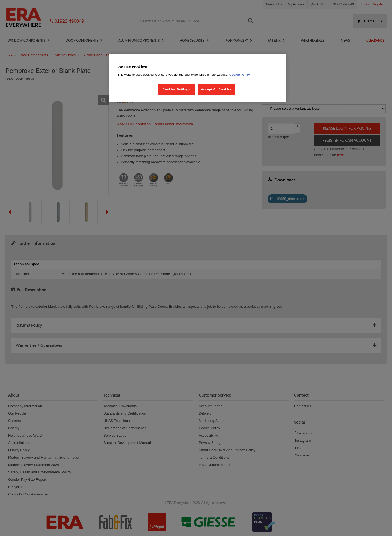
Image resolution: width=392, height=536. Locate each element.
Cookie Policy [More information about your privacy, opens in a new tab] (240, 75)
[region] (198, 78)
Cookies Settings (176, 89)
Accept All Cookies (216, 89)
